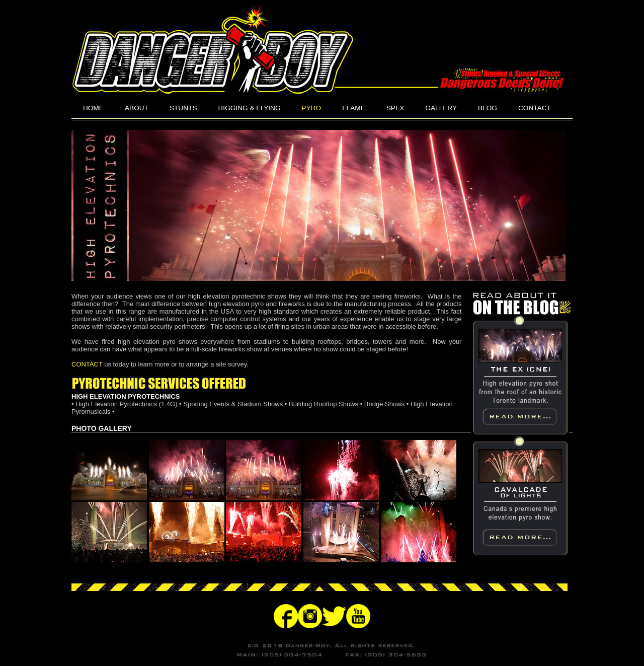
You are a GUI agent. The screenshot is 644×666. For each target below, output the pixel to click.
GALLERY (441, 108)
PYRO (312, 108)
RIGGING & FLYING (250, 108)
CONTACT (535, 108)
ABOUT (137, 108)
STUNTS (183, 108)
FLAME (353, 108)
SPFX (395, 108)
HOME (93, 108)
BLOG (488, 108)
